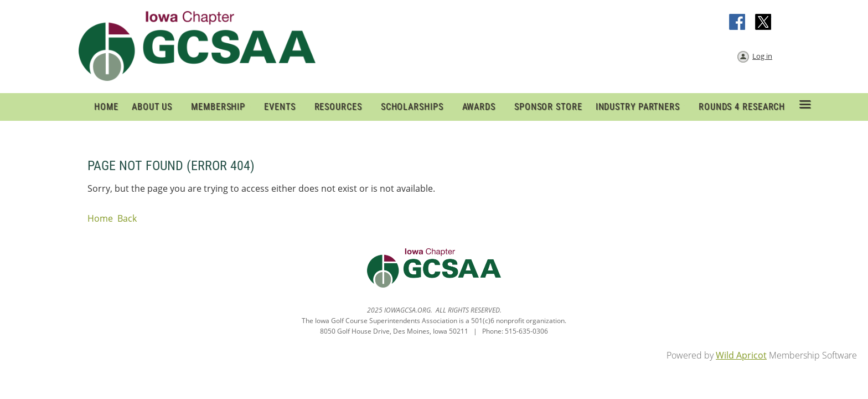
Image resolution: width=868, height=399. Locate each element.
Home (100, 218)
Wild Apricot (741, 355)
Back (127, 218)
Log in (762, 56)
